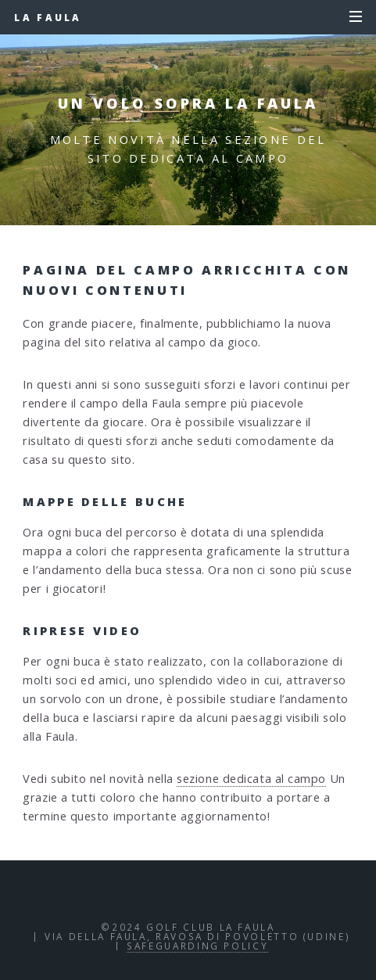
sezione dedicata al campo (251, 778)
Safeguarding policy (197, 946)
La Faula (48, 17)
